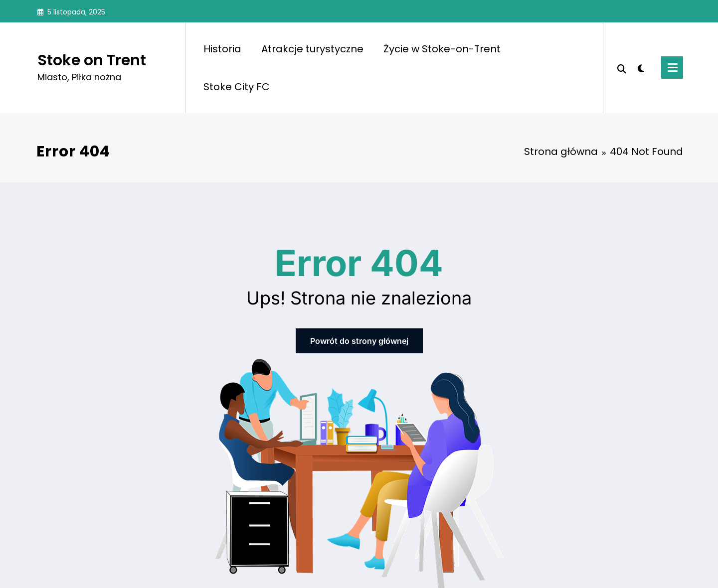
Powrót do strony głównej (359, 341)
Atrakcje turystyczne (312, 49)
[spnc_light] (641, 67)
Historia (222, 49)
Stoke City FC (237, 87)
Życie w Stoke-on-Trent (442, 49)
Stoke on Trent (92, 60)
